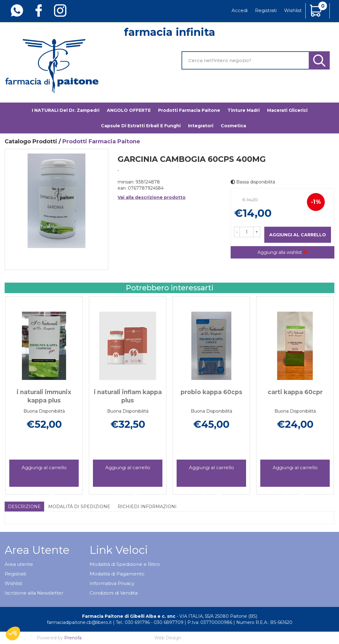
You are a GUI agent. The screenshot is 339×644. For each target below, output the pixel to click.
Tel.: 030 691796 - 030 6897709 (150, 622)
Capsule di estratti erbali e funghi (141, 126)
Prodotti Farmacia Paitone (189, 110)
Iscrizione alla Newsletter (34, 593)
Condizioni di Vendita (114, 593)
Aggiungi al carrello (298, 235)
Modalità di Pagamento (117, 574)
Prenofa (73, 638)
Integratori (201, 126)
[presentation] (12, 385)
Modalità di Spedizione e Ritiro (125, 564)
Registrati (266, 10)
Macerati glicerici (287, 110)
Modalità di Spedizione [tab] (79, 507)
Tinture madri (244, 110)
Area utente (19, 564)
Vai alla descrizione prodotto (152, 197)
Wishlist (293, 10)
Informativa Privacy (112, 583)
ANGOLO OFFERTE (129, 110)
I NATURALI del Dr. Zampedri (66, 110)
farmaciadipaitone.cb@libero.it (79, 622)
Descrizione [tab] (24, 507)
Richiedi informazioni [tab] (147, 507)
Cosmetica (233, 126)
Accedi (240, 10)
